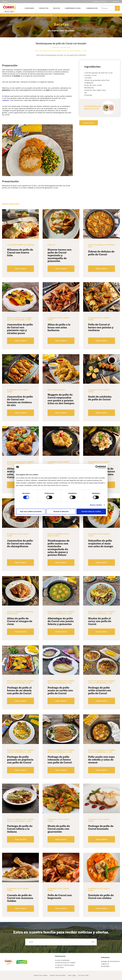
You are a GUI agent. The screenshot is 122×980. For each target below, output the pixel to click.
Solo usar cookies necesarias (31, 511)
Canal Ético (59, 967)
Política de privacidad (58, 975)
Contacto (116, 1)
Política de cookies (40, 975)
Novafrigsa (105, 966)
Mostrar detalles (96, 505)
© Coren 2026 (83, 975)
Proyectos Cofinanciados (65, 965)
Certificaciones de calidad (65, 963)
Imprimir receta (89, 123)
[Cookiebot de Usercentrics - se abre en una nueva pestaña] (97, 467)
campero (6, 100)
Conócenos (29, 8)
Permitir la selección (61, 511)
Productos (44, 8)
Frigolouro (105, 964)
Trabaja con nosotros (100, 1)
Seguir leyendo (21, 269)
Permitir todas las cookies (91, 511)
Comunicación (92, 8)
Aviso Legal (72, 975)
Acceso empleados (62, 960)
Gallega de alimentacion (110, 961)
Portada (5, 15)
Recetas (57, 8)
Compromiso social (73, 8)
